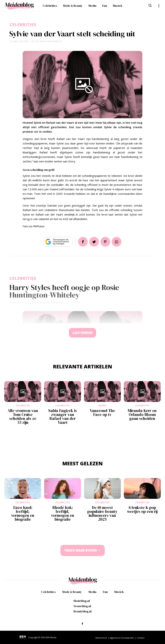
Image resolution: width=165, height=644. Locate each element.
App (117, 242)
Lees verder (82, 333)
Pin (105, 242)
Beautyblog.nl (82, 611)
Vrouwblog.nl (82, 606)
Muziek (118, 6)
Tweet (94, 242)
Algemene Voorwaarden (122, 638)
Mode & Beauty (73, 6)
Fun (105, 6)
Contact (141, 638)
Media (92, 6)
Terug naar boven (80, 550)
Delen (83, 242)
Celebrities (50, 6)
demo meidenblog (51, 41)
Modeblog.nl (82, 601)
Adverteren (101, 638)
